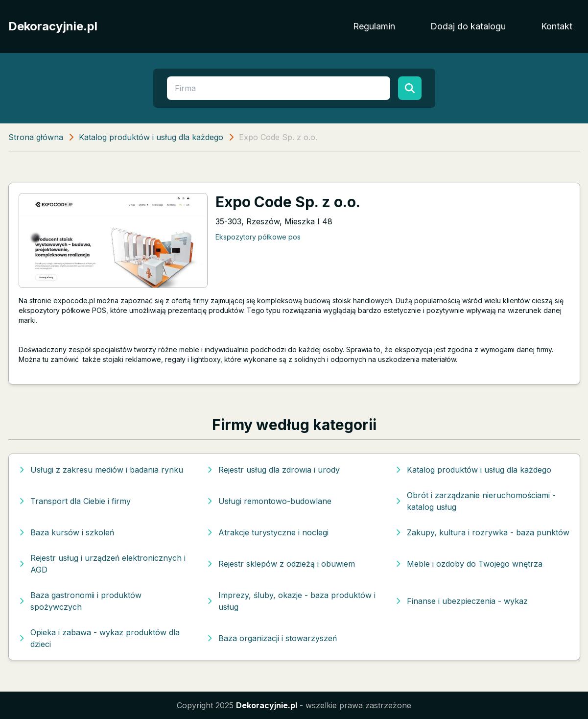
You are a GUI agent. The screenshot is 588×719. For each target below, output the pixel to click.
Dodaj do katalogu (468, 26)
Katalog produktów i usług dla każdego (151, 137)
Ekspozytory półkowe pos (258, 237)
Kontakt (557, 26)
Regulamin (374, 26)
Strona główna (36, 137)
